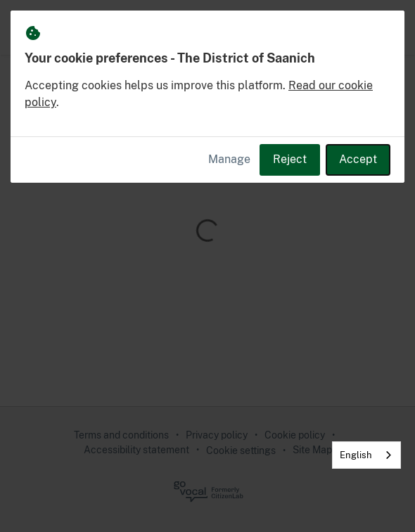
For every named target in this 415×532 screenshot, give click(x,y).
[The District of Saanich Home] (30, 27)
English (356, 455)
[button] (388, 27)
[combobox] (366, 455)
